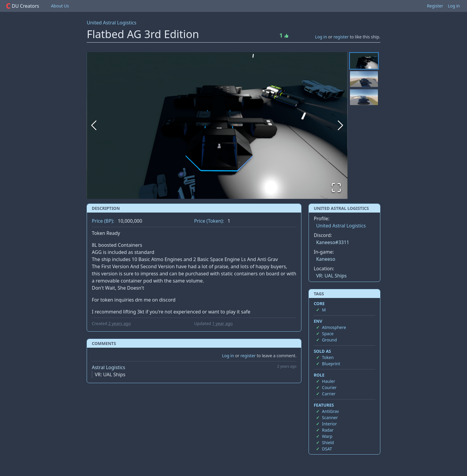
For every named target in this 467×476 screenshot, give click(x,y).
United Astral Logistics (112, 23)
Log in (454, 6)
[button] (217, 125)
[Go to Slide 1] (364, 61)
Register (435, 6)
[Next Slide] (340, 125)
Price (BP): (103, 221)
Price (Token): (209, 221)
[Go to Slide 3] (364, 98)
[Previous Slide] (94, 125)
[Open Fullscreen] (336, 188)
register (341, 37)
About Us (60, 6)
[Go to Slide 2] (364, 79)
